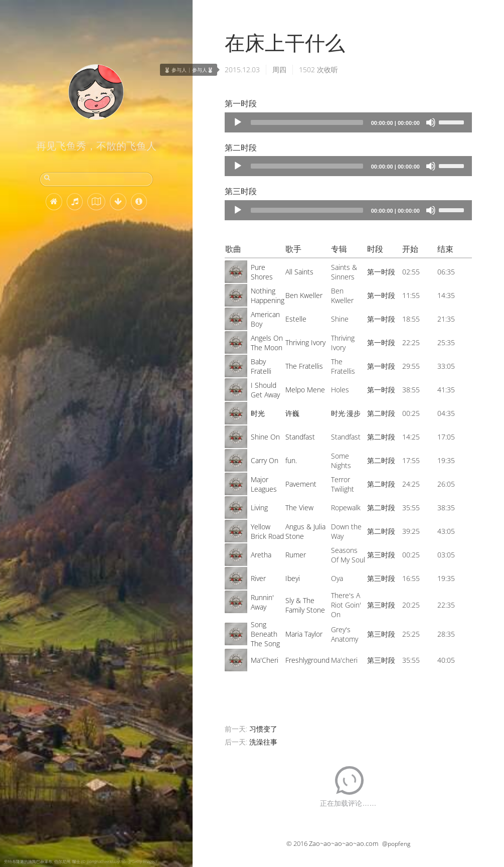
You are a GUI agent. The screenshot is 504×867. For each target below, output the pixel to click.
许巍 (292, 413)
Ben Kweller (304, 295)
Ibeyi (293, 578)
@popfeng (396, 844)
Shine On (265, 437)
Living (259, 508)
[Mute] (431, 122)
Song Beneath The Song (265, 634)
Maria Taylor (304, 634)
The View (299, 508)
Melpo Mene (305, 390)
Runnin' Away (262, 602)
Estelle (296, 319)
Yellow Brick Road (267, 531)
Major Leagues (264, 484)
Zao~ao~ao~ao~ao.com (344, 843)
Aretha (261, 555)
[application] (348, 122)
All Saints (299, 272)
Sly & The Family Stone (305, 605)
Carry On (265, 460)
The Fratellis (304, 366)
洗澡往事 (263, 742)
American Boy (265, 319)
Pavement (301, 484)
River (258, 578)
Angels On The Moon (267, 343)
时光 (258, 413)
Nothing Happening (268, 296)
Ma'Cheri (265, 660)
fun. (291, 460)
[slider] (307, 122)
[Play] (238, 122)
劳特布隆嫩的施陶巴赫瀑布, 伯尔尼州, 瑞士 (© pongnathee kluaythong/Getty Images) (80, 861)
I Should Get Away (265, 390)
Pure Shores (262, 272)
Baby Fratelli (261, 366)
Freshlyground (307, 660)
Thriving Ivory (305, 342)
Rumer (296, 555)
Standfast (300, 437)
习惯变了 (263, 729)
